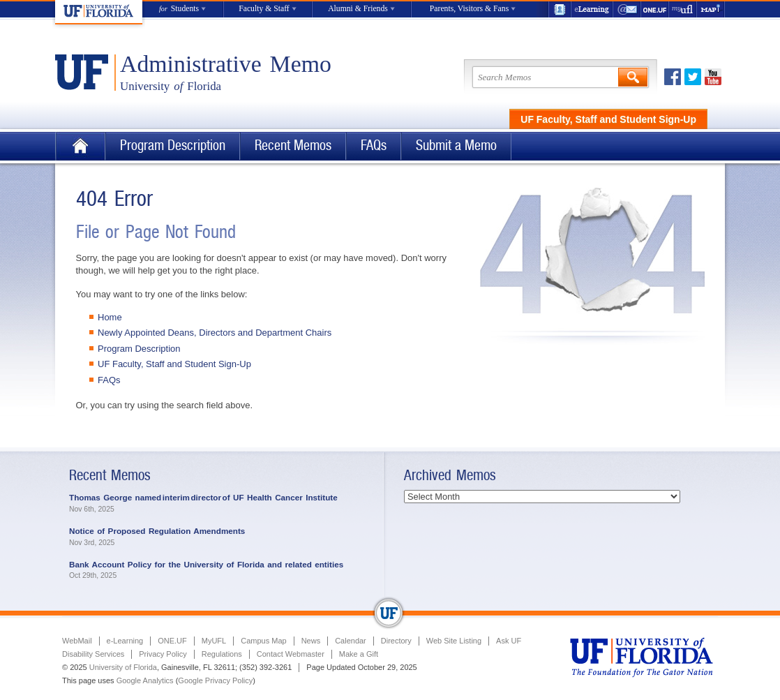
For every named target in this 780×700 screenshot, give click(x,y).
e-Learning (592, 9)
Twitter (693, 77)
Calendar (351, 641)
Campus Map (263, 641)
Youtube (713, 77)
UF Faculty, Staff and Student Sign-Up (608, 119)
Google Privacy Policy (215, 680)
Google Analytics (145, 680)
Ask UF (509, 641)
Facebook (673, 77)
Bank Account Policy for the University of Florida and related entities (206, 564)
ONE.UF (655, 9)
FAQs (374, 146)
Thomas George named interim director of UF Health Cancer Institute (204, 497)
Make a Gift (359, 654)
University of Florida (123, 667)
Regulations (222, 654)
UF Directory (560, 9)
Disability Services (93, 654)
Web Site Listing (454, 641)
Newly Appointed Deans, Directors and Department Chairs (215, 333)
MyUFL (214, 641)
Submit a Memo (456, 146)
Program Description (173, 146)
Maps (711, 9)
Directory (396, 641)
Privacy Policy (163, 654)
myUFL (683, 9)
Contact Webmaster (291, 654)
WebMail (627, 9)
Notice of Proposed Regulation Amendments (157, 531)
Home (80, 146)
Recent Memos (293, 146)
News (311, 641)
